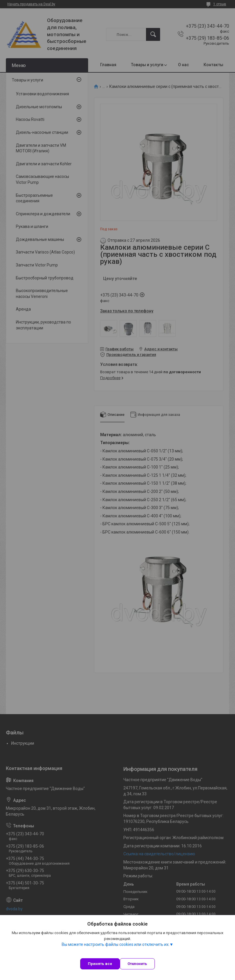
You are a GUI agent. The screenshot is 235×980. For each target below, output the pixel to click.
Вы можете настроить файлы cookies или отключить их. (116, 944)
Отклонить (137, 964)
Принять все (100, 964)
